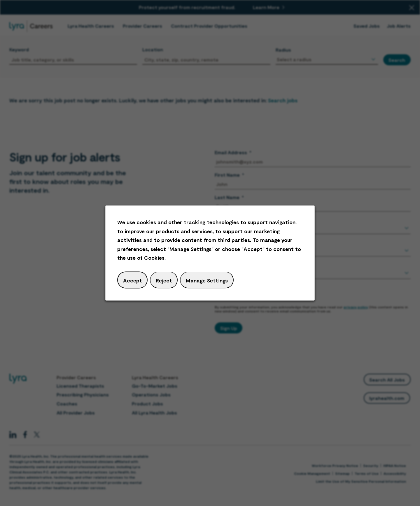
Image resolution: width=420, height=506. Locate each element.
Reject (164, 280)
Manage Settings (207, 280)
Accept (133, 280)
